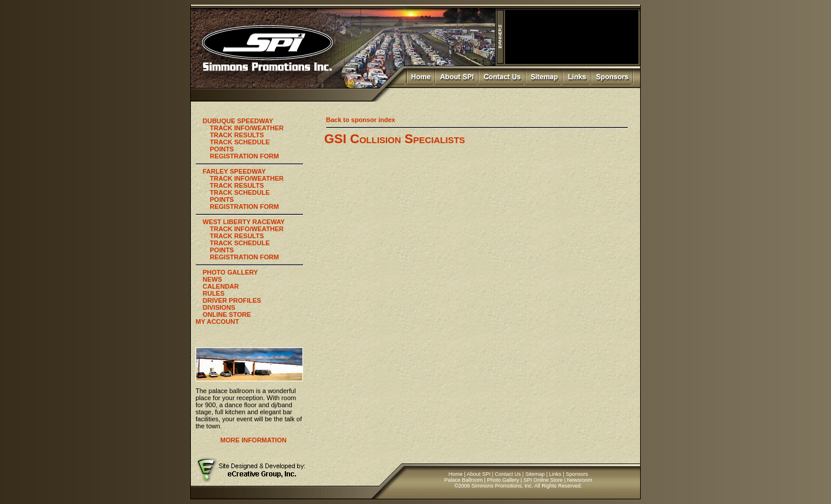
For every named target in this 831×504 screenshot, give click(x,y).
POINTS (222, 149)
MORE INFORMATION (253, 440)
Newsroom (580, 480)
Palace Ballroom (463, 480)
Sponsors (577, 474)
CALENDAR (221, 286)
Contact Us (508, 474)
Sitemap (535, 474)
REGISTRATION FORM (244, 156)
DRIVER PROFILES (232, 300)
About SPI (479, 474)
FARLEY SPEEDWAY (234, 171)
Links (555, 474)
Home (456, 474)
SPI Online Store (543, 480)
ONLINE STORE (227, 314)
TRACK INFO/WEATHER (247, 128)
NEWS (212, 279)
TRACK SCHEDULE (240, 142)
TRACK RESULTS (237, 135)
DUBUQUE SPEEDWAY (238, 121)
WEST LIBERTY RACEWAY (244, 222)
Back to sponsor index (361, 120)
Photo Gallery (503, 480)
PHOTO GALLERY (230, 272)
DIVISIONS (219, 307)
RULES (213, 293)
